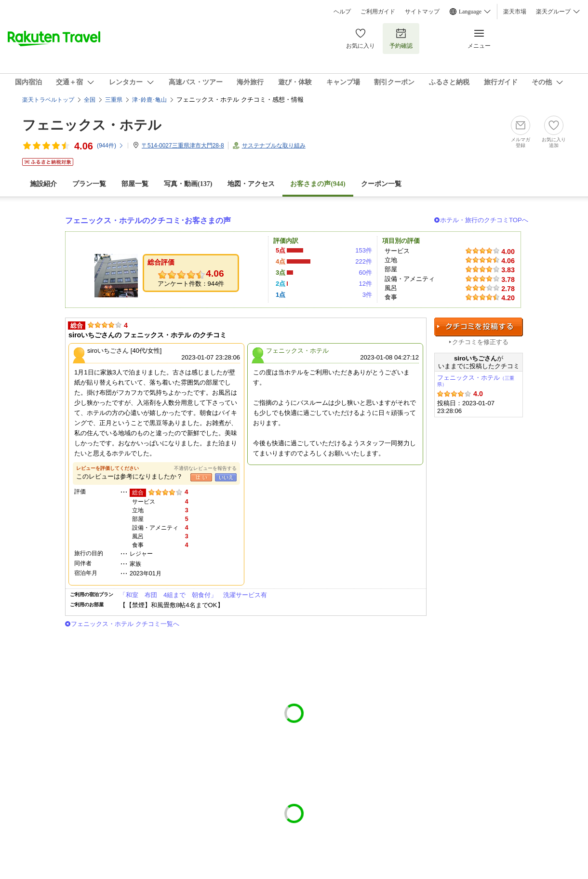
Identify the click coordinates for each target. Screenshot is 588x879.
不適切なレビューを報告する (205, 468)
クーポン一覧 (381, 184)
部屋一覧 (135, 184)
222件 (364, 261)
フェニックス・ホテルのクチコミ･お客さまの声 (148, 220)
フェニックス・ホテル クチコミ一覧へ (125, 624)
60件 (365, 273)
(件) (110, 146)
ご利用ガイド (378, 12)
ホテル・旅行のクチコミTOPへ (484, 220)
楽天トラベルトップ (48, 100)
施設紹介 (43, 184)
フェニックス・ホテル (92, 125)
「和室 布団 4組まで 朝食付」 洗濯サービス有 (193, 595)
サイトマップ (422, 12)
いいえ (226, 477)
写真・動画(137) (188, 184)
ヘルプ (342, 12)
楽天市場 (515, 12)
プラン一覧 (89, 184)
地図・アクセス (251, 184)
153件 (364, 250)
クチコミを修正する (480, 342)
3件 (367, 295)
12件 (365, 284)
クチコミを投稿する (479, 327)
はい (201, 477)
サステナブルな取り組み (274, 146)
